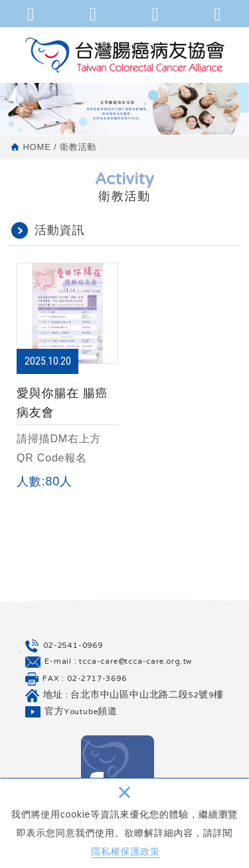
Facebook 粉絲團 (118, 772)
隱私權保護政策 (125, 851)
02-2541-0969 (73, 646)
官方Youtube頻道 (81, 712)
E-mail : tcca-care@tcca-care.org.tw (119, 662)
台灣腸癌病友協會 (125, 55)
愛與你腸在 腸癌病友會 (67, 378)
